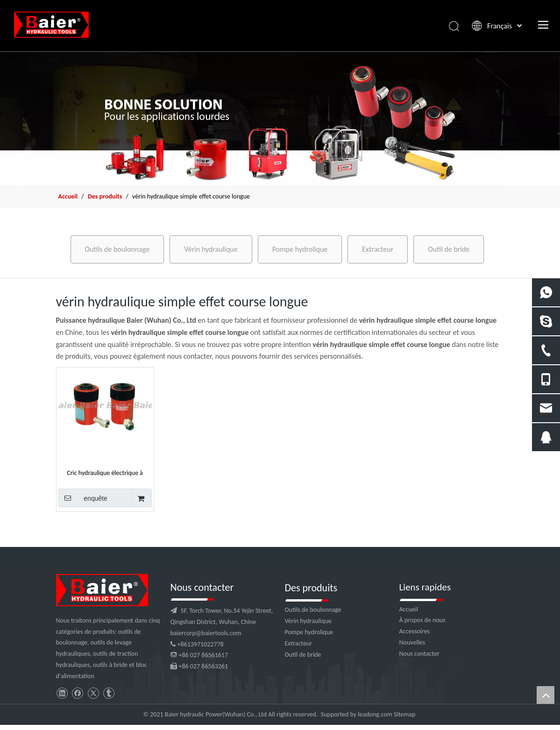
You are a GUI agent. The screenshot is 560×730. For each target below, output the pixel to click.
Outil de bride (449, 249)
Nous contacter (419, 654)
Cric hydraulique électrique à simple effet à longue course (105, 473)
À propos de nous (422, 620)
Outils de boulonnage (117, 249)
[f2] (280, 118)
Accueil (409, 609)
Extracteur (378, 249)
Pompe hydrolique (300, 249)
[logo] (102, 590)
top (546, 695)
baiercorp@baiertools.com (206, 633)
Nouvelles (412, 642)
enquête (83, 498)
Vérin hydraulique (211, 249)
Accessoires (415, 631)
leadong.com (375, 714)
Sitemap (404, 714)
